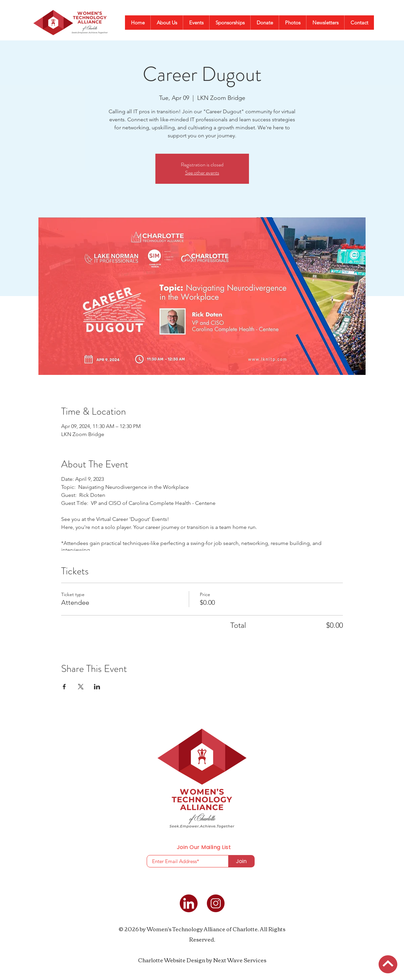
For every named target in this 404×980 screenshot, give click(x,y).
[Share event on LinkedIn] (97, 687)
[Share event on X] (81, 687)
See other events (202, 173)
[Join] (241, 861)
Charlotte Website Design (172, 960)
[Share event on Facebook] (64, 687)
